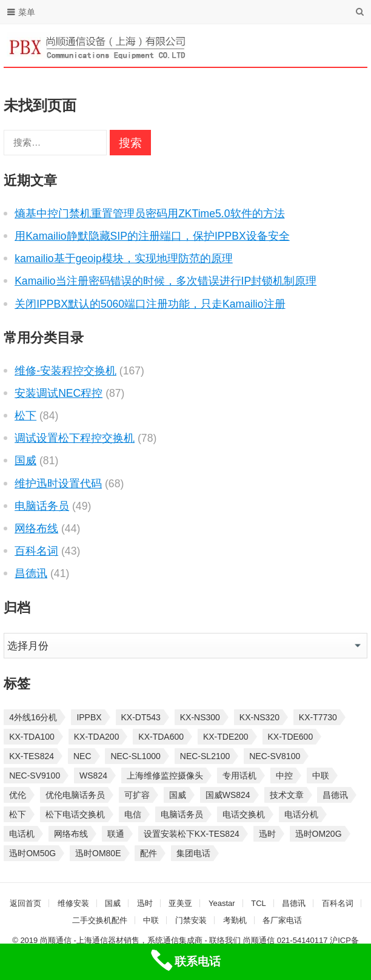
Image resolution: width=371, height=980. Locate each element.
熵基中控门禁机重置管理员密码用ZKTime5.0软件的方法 (149, 214)
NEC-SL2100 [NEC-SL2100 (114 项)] (205, 756)
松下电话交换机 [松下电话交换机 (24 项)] (75, 814)
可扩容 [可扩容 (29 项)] (137, 795)
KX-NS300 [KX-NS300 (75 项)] (200, 717)
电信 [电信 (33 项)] (133, 814)
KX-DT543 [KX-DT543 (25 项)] (141, 717)
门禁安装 (191, 920)
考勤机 (235, 920)
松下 (25, 416)
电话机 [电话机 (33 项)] (22, 834)
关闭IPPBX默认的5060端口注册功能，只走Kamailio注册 (150, 304)
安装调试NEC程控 (58, 393)
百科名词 (36, 551)
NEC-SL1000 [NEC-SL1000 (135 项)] (135, 756)
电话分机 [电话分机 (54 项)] (301, 814)
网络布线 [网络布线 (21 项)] (71, 834)
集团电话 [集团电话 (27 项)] (193, 853)
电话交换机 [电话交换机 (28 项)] (244, 814)
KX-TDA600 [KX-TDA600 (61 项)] (161, 737)
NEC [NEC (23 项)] (82, 756)
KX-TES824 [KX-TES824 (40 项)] (32, 756)
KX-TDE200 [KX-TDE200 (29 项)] (226, 737)
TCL (259, 903)
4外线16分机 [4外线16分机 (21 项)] (33, 717)
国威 (25, 461)
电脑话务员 (42, 506)
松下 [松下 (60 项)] (18, 814)
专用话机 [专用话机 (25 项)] (239, 776)
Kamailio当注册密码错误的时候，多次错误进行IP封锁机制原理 (165, 281)
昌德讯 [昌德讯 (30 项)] (335, 795)
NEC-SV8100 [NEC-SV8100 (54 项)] (275, 756)
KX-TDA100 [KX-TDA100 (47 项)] (32, 737)
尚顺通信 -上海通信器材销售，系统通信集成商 (121, 940)
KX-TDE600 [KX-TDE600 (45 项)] (291, 737)
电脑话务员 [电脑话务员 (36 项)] (182, 814)
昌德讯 (31, 573)
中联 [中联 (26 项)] (321, 776)
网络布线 (36, 529)
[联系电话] (185, 962)
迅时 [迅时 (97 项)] (267, 834)
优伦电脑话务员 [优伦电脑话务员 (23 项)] (75, 795)
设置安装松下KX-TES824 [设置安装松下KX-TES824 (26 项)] (192, 834)
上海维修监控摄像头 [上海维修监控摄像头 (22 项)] (165, 776)
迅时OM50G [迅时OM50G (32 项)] (32, 853)
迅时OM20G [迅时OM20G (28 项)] (319, 834)
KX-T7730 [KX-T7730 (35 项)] (318, 717)
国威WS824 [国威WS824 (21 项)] (228, 795)
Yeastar (222, 903)
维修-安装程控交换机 (65, 371)
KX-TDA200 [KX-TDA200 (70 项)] (97, 737)
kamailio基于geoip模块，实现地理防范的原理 (124, 259)
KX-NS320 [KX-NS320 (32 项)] (259, 717)
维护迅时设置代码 (58, 484)
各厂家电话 (282, 920)
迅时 (145, 903)
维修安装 (73, 903)
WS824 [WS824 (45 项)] (93, 776)
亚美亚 (180, 903)
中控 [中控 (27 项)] (284, 776)
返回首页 (25, 903)
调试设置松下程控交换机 (75, 438)
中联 (151, 920)
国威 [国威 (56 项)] (178, 795)
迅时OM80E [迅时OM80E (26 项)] (98, 853)
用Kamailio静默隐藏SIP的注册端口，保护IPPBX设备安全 (152, 236)
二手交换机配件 (100, 920)
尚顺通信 (259, 940)
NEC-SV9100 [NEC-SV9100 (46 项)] (35, 776)
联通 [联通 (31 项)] (116, 834)
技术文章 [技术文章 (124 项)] (287, 795)
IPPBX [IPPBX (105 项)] (89, 717)
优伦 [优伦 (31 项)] (18, 795)
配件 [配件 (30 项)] (149, 853)
